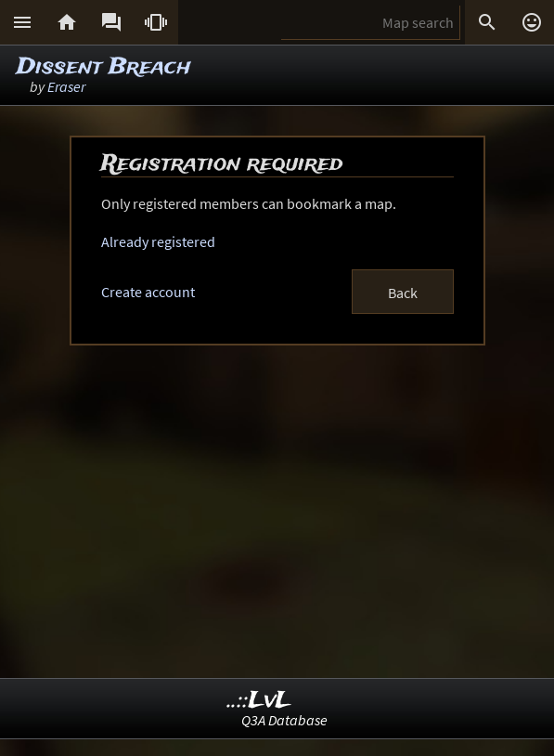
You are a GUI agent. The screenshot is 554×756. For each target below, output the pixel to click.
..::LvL (259, 701)
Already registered (158, 241)
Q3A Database (284, 720)
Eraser (66, 86)
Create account (148, 292)
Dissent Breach (104, 67)
